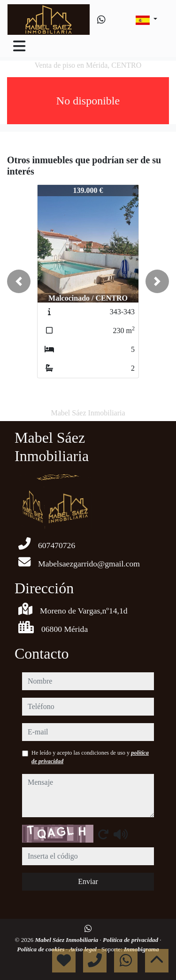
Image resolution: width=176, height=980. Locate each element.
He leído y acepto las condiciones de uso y (90, 757)
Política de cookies (41, 949)
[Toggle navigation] (19, 46)
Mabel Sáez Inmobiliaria (67, 940)
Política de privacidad (131, 940)
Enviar (88, 881)
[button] (19, 281)
